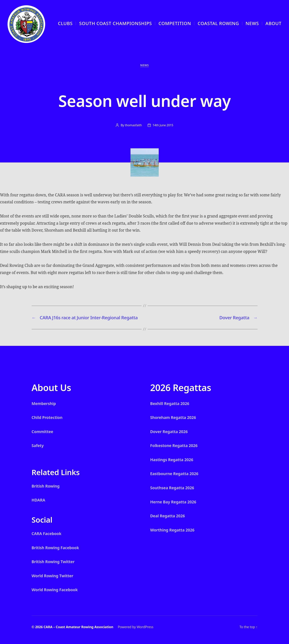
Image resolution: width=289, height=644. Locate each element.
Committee (42, 432)
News (252, 23)
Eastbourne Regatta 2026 (174, 474)
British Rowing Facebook (55, 548)
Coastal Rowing (218, 23)
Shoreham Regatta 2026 (173, 417)
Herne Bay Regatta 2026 (173, 502)
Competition (175, 23)
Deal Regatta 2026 (168, 516)
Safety (38, 446)
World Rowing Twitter (53, 576)
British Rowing (46, 486)
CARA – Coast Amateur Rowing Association (78, 627)
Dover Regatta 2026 (169, 432)
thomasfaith (133, 125)
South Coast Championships (116, 23)
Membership (44, 404)
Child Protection (47, 417)
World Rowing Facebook (55, 590)
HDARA (39, 500)
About (273, 23)
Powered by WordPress (135, 627)
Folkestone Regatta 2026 (174, 446)
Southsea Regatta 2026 (172, 488)
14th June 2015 (163, 125)
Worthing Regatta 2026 (172, 530)
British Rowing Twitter (53, 562)
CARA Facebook (47, 534)
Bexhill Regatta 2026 (170, 404)
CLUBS (65, 23)
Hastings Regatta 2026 (172, 460)
